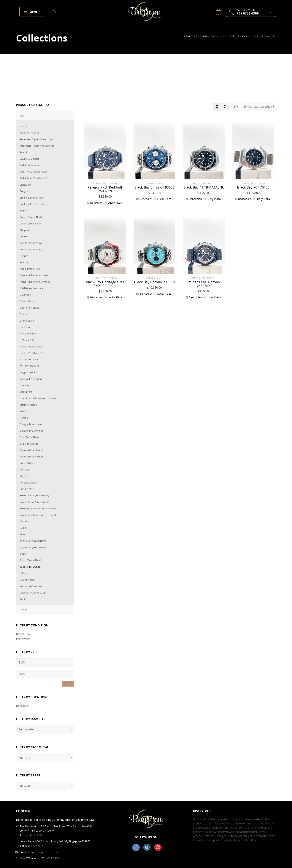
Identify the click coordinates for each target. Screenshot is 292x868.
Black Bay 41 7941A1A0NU (204, 187)
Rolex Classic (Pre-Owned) (34, 502)
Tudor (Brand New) (30, 560)
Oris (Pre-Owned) (29, 444)
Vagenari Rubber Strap (33, 593)
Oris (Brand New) (29, 437)
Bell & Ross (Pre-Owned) (33, 178)
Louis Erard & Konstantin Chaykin (38, 398)
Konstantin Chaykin (31, 379)
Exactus (24, 262)
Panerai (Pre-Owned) (32, 457)
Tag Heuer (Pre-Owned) (33, 547)
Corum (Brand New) (31, 243)
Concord (24, 236)
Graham (24, 314)
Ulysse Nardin (28, 580)
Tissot (23, 554)
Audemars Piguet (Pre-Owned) (37, 146)
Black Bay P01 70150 (253, 187)
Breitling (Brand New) (31, 198)
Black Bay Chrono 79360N (154, 282)
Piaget (23, 476)
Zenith (23, 599)
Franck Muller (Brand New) (34, 275)
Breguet (24, 191)
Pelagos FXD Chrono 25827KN (204, 284)
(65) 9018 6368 (50, 858)
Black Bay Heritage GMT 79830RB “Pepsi (105, 284)
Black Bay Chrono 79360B (154, 187)
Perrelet (24, 470)
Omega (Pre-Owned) (31, 431)
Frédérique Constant (31, 288)
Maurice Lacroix (29, 405)
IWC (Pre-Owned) (29, 366)
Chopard (25, 230)
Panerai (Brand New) (31, 450)
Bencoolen (23, 706)
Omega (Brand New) (31, 424)
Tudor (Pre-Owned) (30, 567)
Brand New (23, 634)
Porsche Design (29, 483)
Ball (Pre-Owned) (29, 165)
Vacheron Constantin (32, 586)
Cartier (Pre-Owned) (31, 224)
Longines (25, 385)
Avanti (23, 152)
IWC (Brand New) (29, 359)
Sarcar (23, 521)
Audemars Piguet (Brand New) (37, 139)
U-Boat (24, 573)
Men (22, 116)
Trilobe (24, 126)
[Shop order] (258, 107)
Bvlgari (24, 210)
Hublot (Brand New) (31, 347)
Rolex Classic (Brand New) (34, 495)
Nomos (24, 418)
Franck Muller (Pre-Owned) (35, 282)
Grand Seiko (27, 321)
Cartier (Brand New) (31, 217)
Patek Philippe (28, 463)
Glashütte (25, 295)
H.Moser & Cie (28, 340)
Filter (68, 684)
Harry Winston (28, 334)
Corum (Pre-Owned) (31, 249)
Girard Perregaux (30, 308)
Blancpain (25, 185)
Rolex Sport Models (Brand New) (38, 508)
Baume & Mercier (29, 159)
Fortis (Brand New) (30, 269)
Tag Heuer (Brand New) (33, 541)
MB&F (23, 411)
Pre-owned (23, 639)
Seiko (23, 528)
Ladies (23, 610)
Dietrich (24, 256)
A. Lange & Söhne (30, 133)
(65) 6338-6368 (34, 835)
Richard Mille (27, 489)
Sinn (22, 534)
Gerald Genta (27, 301)
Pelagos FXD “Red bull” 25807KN (105, 189)
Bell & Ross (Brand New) (33, 172)
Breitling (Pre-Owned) (32, 204)
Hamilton (25, 327)
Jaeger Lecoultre (29, 372)
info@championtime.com (43, 852)
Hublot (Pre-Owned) (31, 353)
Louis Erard (26, 392)
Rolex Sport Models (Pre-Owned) (38, 515)
